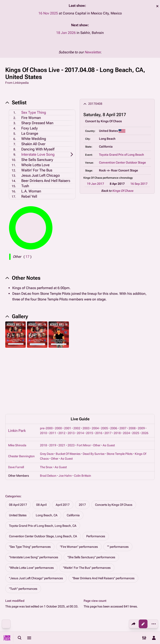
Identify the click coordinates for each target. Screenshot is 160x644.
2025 (136, 373)
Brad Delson (48, 416)
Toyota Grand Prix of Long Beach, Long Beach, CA (43, 466)
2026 (145, 373)
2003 (86, 369)
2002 (77, 369)
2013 (71, 373)
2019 (53, 386)
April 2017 (63, 445)
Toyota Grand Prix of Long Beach (121, 155)
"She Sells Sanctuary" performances (91, 498)
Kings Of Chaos (111, 121)
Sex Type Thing (34, 112)
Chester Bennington (21, 397)
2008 (132, 369)
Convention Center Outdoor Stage (122, 162)
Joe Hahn (65, 416)
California (73, 456)
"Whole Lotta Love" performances (31, 508)
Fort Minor (84, 386)
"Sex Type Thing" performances (30, 487)
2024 (126, 373)
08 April (41, 445)
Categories (13, 437)
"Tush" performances (23, 529)
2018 (117, 373)
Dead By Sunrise (94, 394)
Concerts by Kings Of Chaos (114, 445)
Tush (25, 186)
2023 (71, 386)
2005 (104, 369)
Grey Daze (47, 394)
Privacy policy (105, 597)
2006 (114, 369)
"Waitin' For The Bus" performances (87, 508)
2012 (62, 373)
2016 (99, 373)
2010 (43, 373)
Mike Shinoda (17, 386)
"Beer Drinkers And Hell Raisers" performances (103, 519)
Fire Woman (31, 118)
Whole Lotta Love (35, 165)
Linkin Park (17, 371)
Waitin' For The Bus (37, 170)
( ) (27, 257)
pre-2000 (46, 369)
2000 (58, 369)
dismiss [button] (157, 6)
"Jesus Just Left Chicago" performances (36, 519)
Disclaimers (104, 614)
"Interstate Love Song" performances (34, 498)
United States (18, 456)
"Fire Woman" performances (79, 487)
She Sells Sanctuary (37, 160)
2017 (108, 373)
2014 (80, 373)
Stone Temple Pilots (120, 394)
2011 (53, 373)
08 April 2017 (18, 445)
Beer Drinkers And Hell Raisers (46, 181)
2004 (95, 369)
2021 (62, 386)
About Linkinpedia (108, 606)
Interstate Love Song (38, 154)
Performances (96, 477)
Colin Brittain (83, 416)
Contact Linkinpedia (110, 622)
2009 (141, 369)
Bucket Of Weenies (68, 394)
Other (97, 386)
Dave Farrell (16, 408)
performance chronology (118, 178)
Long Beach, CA (47, 456)
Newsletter (93, 52)
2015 (90, 373)
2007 (123, 369)
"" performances (118, 487)
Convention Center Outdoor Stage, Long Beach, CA (43, 477)
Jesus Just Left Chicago (41, 175)
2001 (68, 369)
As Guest (109, 386)
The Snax (46, 408)
